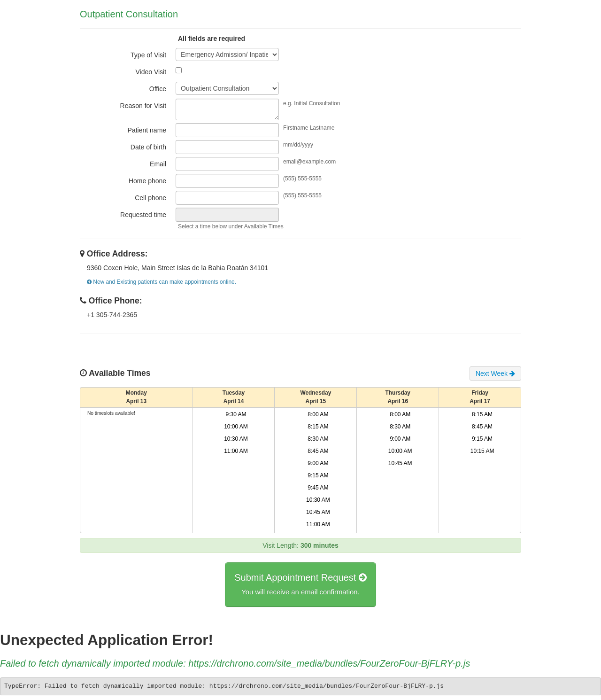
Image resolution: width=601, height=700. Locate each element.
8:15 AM (318, 427)
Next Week (495, 373)
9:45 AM (318, 488)
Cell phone (150, 198)
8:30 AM (318, 439)
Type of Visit (148, 55)
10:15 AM (482, 451)
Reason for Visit (143, 106)
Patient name (147, 130)
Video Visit (151, 72)
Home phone (147, 181)
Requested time (143, 215)
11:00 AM (236, 451)
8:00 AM (318, 414)
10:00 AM (236, 427)
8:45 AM (318, 451)
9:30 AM (236, 414)
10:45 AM (318, 512)
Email (158, 164)
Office (158, 89)
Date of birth (148, 147)
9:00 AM (318, 463)
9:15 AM (318, 475)
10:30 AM (236, 439)
